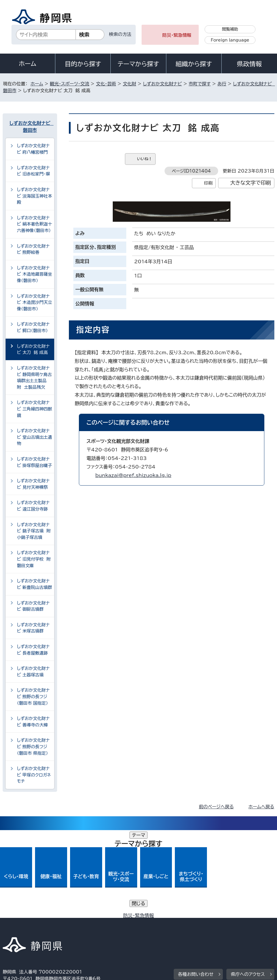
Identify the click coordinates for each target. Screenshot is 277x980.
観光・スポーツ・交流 (69, 84)
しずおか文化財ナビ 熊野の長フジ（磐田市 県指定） (33, 746)
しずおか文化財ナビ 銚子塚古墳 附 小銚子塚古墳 (35, 531)
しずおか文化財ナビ (162, 84)
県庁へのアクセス (248, 887)
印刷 (208, 183)
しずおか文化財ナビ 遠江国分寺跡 (33, 506)
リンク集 (156, 929)
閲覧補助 (230, 29)
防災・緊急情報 (177, 35)
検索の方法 (120, 34)
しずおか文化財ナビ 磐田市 (31, 127)
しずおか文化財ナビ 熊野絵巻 (33, 249)
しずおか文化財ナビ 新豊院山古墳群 (34, 584)
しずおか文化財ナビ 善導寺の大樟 (33, 722)
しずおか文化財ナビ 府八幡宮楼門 (33, 149)
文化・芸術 (106, 84)
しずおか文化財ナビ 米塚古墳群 (33, 628)
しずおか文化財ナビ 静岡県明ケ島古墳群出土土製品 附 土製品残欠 (34, 378)
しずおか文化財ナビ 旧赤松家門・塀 (33, 171)
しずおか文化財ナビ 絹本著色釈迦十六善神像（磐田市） (34, 224)
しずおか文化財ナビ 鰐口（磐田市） (33, 327)
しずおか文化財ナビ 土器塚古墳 (33, 672)
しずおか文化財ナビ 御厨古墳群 (33, 606)
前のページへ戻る (216, 807)
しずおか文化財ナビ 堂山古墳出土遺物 (34, 437)
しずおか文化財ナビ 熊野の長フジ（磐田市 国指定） (33, 696)
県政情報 (249, 64)
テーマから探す (138, 64)
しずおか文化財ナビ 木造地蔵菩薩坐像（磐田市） (34, 274)
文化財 (130, 84)
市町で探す (200, 84)
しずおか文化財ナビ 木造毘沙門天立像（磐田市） (34, 302)
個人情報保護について (96, 923)
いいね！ (145, 159)
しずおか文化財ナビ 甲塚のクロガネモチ (34, 775)
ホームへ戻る (261, 807)
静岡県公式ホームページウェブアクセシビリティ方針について (67, 929)
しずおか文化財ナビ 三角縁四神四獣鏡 (34, 409)
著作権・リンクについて (30, 923)
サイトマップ (197, 929)
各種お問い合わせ (196, 887)
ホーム (28, 64)
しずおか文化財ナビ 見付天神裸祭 (33, 484)
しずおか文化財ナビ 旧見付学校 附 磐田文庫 (35, 559)
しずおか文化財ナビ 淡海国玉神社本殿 (34, 196)
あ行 (222, 84)
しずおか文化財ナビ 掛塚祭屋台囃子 (34, 462)
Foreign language (230, 40)
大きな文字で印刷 (251, 183)
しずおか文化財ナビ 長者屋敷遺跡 (33, 650)
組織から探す (194, 64)
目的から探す (83, 64)
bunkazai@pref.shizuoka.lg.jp (133, 475)
